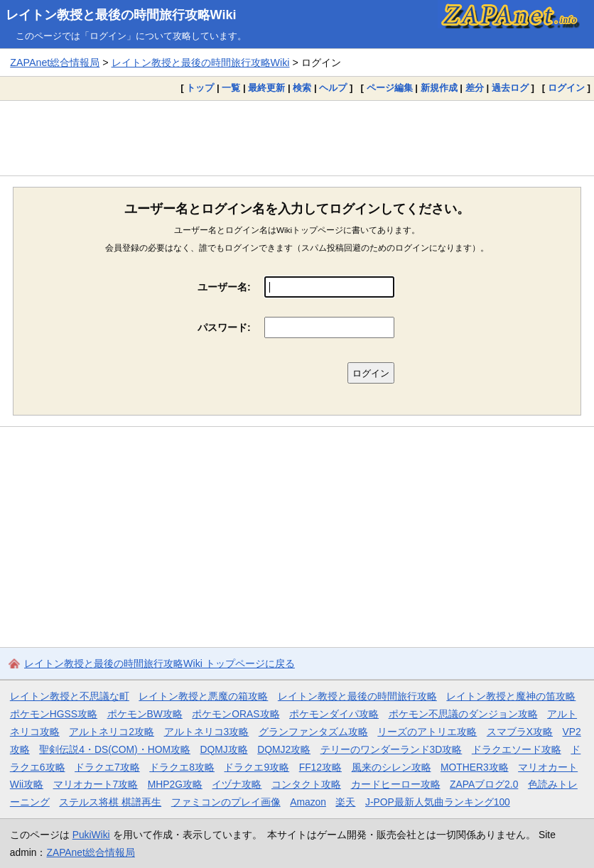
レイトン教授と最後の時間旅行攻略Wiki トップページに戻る (160, 663)
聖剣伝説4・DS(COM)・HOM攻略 (115, 749)
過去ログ (510, 88)
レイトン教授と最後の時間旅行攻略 (357, 696)
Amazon (308, 802)
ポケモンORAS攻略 (236, 714)
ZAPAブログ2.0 (484, 784)
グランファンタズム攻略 (313, 732)
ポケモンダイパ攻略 (334, 714)
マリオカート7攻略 (96, 784)
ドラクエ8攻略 (182, 767)
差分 (475, 88)
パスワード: (224, 327)
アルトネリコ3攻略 (207, 732)
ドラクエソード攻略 (517, 749)
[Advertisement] (297, 138)
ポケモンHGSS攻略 (54, 714)
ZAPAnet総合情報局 (55, 63)
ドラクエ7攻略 (107, 767)
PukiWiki (91, 835)
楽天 (345, 802)
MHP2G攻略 (175, 784)
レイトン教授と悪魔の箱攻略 (203, 696)
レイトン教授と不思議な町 (70, 696)
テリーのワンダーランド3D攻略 (391, 749)
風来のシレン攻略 (391, 767)
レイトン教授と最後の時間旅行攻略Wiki (121, 15)
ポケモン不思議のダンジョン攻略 (463, 714)
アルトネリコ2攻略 (112, 732)
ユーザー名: (224, 287)
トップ (200, 88)
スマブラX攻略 (520, 732)
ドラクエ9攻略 (256, 767)
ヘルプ (333, 88)
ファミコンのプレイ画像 (226, 802)
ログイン (566, 88)
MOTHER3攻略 (475, 767)
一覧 (231, 88)
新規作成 (439, 88)
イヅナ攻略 (237, 784)
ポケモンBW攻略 (145, 714)
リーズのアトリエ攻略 (427, 732)
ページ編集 (390, 88)
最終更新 (266, 88)
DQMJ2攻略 (284, 749)
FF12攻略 (320, 767)
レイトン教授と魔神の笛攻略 (511, 696)
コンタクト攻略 (306, 784)
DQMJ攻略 (224, 749)
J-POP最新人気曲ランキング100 (438, 802)
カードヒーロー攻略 (396, 784)
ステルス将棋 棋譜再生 (110, 802)
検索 (302, 88)
